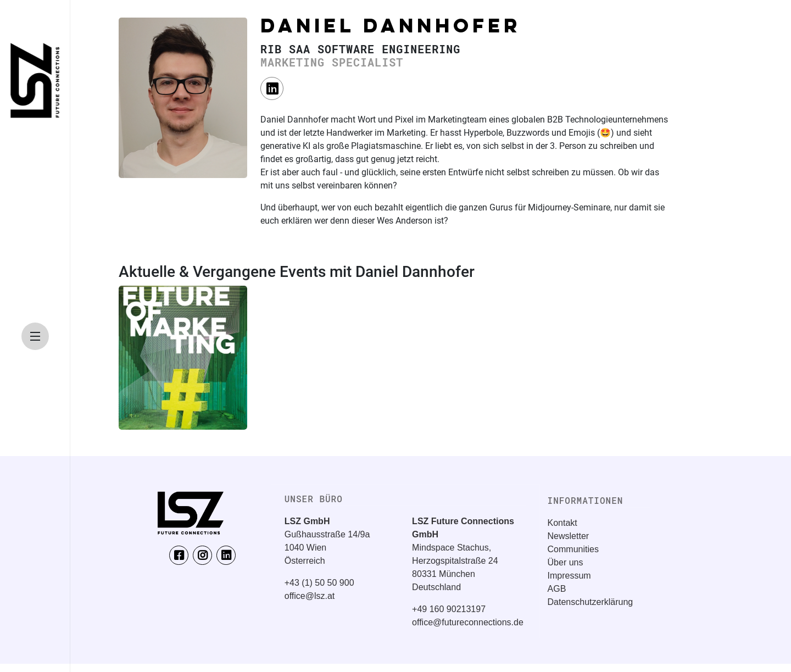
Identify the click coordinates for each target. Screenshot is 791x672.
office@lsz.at (310, 596)
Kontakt (562, 523)
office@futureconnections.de (468, 622)
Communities (573, 549)
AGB (557, 589)
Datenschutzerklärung (591, 602)
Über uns (566, 562)
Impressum (569, 576)
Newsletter (569, 536)
